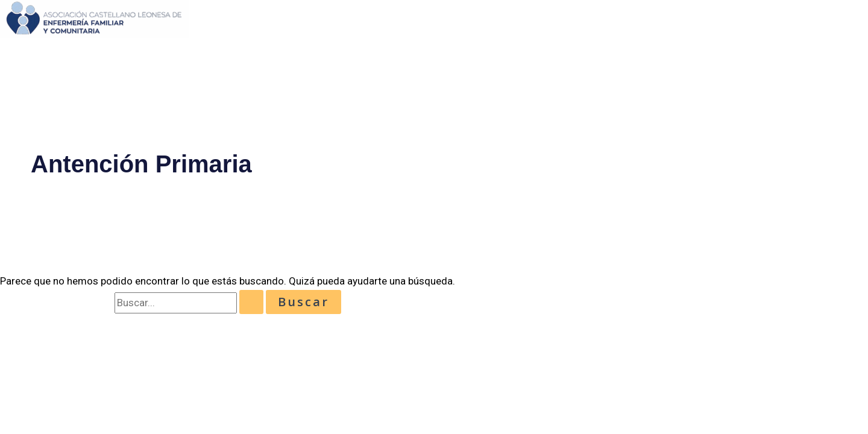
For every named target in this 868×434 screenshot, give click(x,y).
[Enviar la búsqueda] (251, 302)
